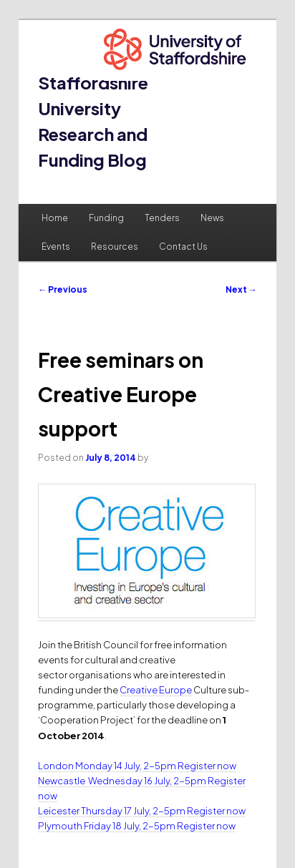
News (212, 218)
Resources (115, 247)
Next (241, 289)
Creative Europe (156, 690)
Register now (207, 766)
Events (56, 247)
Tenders (162, 218)
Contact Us (183, 247)
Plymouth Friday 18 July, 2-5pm (107, 826)
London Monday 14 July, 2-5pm (107, 766)
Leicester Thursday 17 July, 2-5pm (112, 811)
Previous (63, 289)
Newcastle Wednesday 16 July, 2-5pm (122, 781)
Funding (106, 218)
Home (55, 218)
